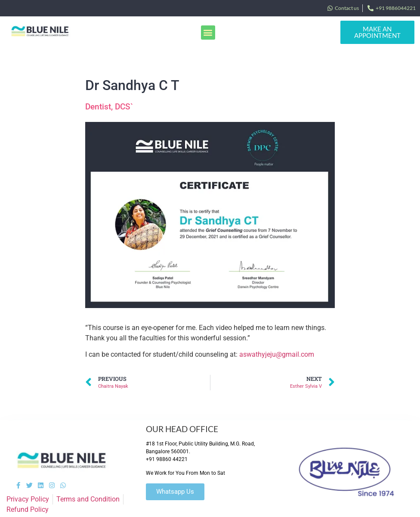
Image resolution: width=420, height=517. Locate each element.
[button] (208, 33)
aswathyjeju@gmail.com (277, 354)
